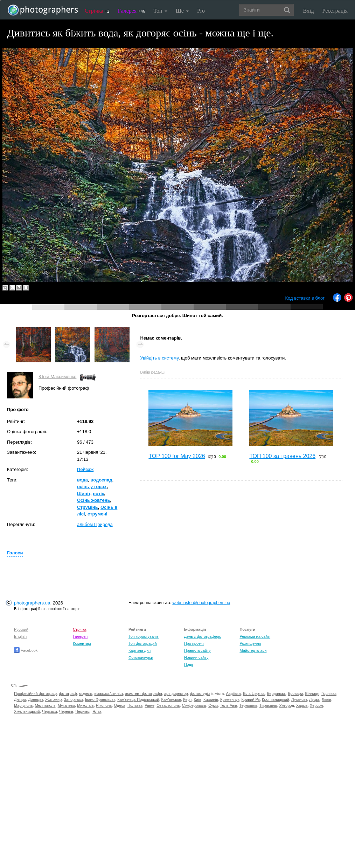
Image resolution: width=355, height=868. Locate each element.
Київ (197, 699)
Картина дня (140, 650)
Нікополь (104, 705)
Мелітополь (45, 705)
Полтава (135, 705)
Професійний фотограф (35, 693)
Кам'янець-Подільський (138, 699)
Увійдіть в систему (159, 358)
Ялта (97, 711)
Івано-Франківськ (100, 699)
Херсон (316, 705)
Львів (326, 699)
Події (189, 664)
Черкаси (49, 711)
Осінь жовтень (94, 500)
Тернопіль (248, 705)
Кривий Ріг (251, 699)
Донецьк (36, 699)
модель (86, 693)
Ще (182, 11)
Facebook (26, 650)
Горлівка (329, 693)
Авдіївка (234, 693)
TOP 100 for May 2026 (177, 456)
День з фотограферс (203, 636)
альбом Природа (95, 524)
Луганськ (299, 699)
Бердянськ (276, 693)
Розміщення (250, 643)
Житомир (53, 699)
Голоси (15, 553)
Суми (213, 705)
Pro (201, 11)
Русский (21, 629)
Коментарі (82, 643)
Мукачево (66, 705)
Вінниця (312, 693)
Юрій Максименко (57, 377)
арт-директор (176, 693)
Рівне (149, 705)
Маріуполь (23, 705)
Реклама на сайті (255, 636)
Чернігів (66, 711)
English (20, 636)
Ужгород (287, 705)
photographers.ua (32, 603)
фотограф (68, 693)
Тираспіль (268, 705)
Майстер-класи (253, 650)
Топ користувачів (144, 636)
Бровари (295, 693)
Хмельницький (27, 711)
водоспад (101, 480)
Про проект (194, 643)
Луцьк (314, 699)
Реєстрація (335, 11)
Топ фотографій (143, 643)
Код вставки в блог (305, 298)
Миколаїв (85, 705)
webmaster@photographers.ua (201, 603)
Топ (160, 11)
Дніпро (20, 699)
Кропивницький (276, 699)
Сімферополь (194, 705)
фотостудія (200, 693)
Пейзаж (85, 469)
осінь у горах (92, 487)
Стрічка (97, 11)
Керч (187, 699)
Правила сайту (197, 650)
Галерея (132, 11)
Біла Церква (254, 693)
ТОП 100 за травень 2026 (282, 456)
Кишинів (211, 699)
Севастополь (168, 705)
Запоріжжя (73, 699)
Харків (302, 705)
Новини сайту (196, 657)
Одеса (119, 705)
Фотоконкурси (141, 657)
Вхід (309, 11)
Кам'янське (171, 699)
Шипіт (84, 494)
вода (82, 480)
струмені (98, 514)
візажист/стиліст (108, 693)
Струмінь (88, 507)
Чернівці (83, 711)
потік (98, 494)
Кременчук (230, 699)
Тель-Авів (228, 705)
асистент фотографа (144, 693)
